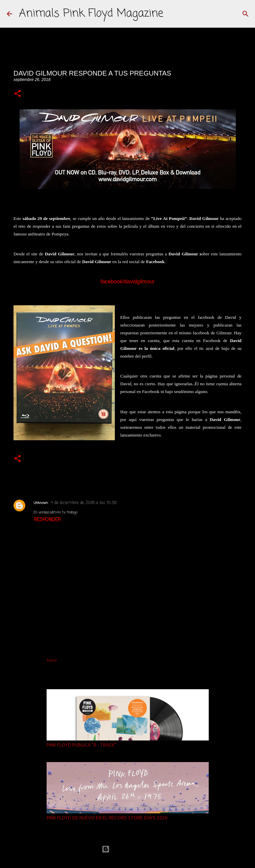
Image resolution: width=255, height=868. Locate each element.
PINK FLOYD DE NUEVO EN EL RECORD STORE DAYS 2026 (107, 818)
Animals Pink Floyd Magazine (91, 14)
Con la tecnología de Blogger (128, 849)
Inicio (52, 660)
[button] (18, 94)
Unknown (41, 503)
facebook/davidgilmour (127, 282)
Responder (47, 520)
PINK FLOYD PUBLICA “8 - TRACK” (82, 745)
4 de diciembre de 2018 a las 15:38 (84, 503)
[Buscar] (246, 14)
